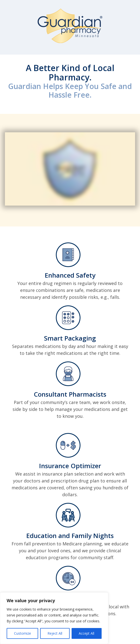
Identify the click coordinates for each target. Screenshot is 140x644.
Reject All (55, 633)
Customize (23, 633)
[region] (54, 618)
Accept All (86, 633)
